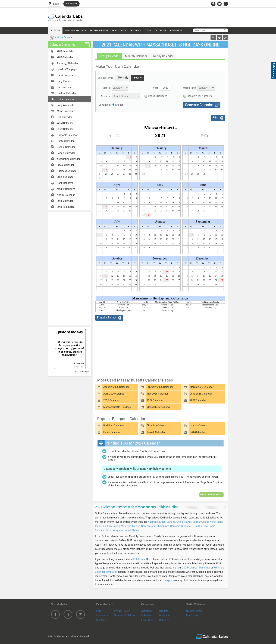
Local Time (147, 620)
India (219, 522)
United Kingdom (114, 530)
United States (131, 530)
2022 (204, 135)
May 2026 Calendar (157, 394)
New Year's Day (124, 302)
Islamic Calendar (199, 426)
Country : (106, 96)
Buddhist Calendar (114, 426)
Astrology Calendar (68, 63)
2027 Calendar (155, 400)
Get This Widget (81, 372)
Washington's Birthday (210, 302)
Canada (171, 522)
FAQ (98, 611)
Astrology (147, 611)
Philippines (163, 526)
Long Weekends (65, 105)
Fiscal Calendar (65, 165)
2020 (117, 135)
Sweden (99, 530)
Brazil (162, 522)
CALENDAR (55, 30)
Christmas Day (167, 310)
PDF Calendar (64, 117)
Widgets (164, 611)
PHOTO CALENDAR (99, 30)
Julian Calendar (66, 177)
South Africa (201, 526)
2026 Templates (66, 51)
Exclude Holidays (155, 96)
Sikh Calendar (197, 432)
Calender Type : (106, 78)
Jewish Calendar (156, 432)
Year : (156, 88)
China (180, 522)
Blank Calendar (65, 75)
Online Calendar (65, 37)
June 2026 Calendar (201, 394)
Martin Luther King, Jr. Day (167, 302)
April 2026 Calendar (114, 394)
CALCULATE (161, 30)
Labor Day (124, 308)
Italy (109, 526)
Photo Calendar (65, 141)
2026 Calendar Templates (196, 568)
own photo (169, 580)
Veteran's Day (210, 308)
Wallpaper (165, 615)
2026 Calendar (65, 57)
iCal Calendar (64, 87)
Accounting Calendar (68, 159)
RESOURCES (176, 30)
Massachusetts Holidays (117, 407)
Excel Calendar (65, 129)
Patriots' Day (124, 305)
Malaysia (126, 526)
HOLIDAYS (136, 30)
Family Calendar (66, 153)
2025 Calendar (65, 201)
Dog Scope (192, 615)
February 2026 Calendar (160, 387)
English (119, 105)
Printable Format (107, 318)
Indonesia (101, 526)
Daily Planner (64, 81)
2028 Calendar (198, 400)
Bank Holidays (65, 183)
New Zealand (148, 526)
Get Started (71, 4)
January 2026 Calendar (116, 387)
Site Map (101, 620)
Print (216, 118)
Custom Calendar (66, 93)
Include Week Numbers (197, 96)
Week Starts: (190, 88)
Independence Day (210, 305)
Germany (197, 522)
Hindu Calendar (112, 432)
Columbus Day (167, 308)
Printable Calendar (67, 135)
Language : (105, 105)
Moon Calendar (65, 111)
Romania (175, 526)
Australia (153, 522)
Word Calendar (65, 123)
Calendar (146, 615)
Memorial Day (167, 305)
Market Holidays (66, 189)
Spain (212, 526)
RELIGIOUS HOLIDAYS (75, 30)
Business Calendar (67, 171)
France (188, 522)
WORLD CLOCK (119, 30)
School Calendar (66, 147)
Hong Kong (209, 522)
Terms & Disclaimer (125, 615)
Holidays (164, 620)
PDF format (139, 559)
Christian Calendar (157, 426)
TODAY (148, 30)
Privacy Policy (122, 611)
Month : (107, 88)
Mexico (136, 526)
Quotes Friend (194, 611)
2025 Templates (66, 207)
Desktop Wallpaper (67, 69)
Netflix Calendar (66, 195)
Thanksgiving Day (124, 310)
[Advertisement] (70, 268)
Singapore (187, 526)
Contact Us (102, 615)
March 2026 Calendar (202, 387)
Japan (116, 526)
